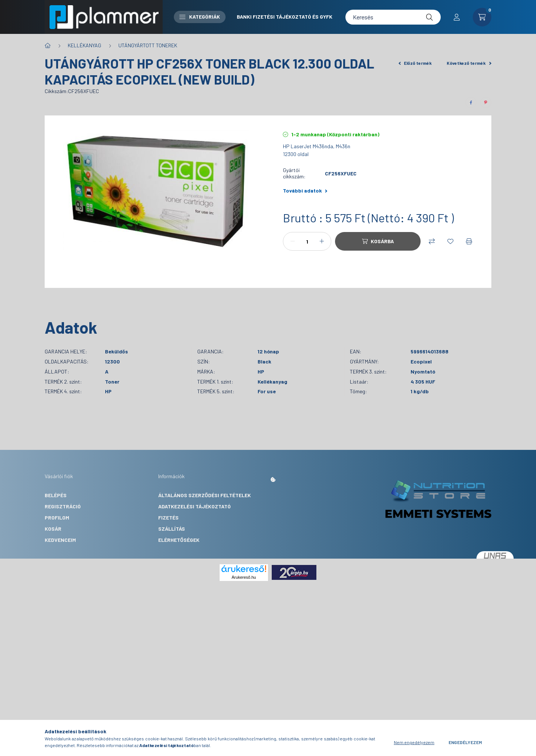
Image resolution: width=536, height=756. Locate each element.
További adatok (305, 190)
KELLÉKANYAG (84, 45)
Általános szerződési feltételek (205, 495)
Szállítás (172, 529)
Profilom (57, 517)
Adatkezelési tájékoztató (194, 506)
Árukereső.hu (244, 577)
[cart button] (482, 17)
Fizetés (168, 517)
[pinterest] (486, 102)
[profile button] (457, 17)
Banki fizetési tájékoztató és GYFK (285, 17)
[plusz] (322, 241)
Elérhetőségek (179, 540)
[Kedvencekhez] (450, 241)
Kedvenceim (60, 540)
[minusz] (293, 241)
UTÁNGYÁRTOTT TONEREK (148, 45)
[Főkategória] (48, 45)
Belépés (56, 495)
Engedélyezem (465, 742)
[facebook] (471, 102)
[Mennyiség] (307, 241)
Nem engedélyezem (414, 742)
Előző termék (415, 63)
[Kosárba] (378, 241)
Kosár (53, 529)
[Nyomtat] (469, 241)
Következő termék (469, 63)
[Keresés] (393, 17)
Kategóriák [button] (200, 17)
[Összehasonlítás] (432, 241)
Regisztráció (63, 506)
